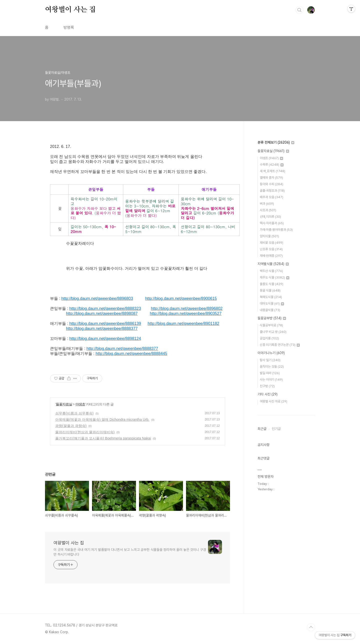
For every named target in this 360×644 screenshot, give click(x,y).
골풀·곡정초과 (272, 191)
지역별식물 (273, 264)
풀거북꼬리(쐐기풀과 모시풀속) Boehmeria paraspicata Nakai (103, 438)
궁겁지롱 (269, 338)
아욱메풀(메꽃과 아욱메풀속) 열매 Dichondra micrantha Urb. (102, 419)
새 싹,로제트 (272, 171)
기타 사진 (267, 394)
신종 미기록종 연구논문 (280, 345)
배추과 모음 (271, 197)
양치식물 (269, 236)
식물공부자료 (271, 325)
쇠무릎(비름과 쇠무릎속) (74, 413)
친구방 (267, 386)
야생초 (80, 404)
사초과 (268, 210)
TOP (311, 627)
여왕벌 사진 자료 (273, 401)
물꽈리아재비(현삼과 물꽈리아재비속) (85, 432)
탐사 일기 (270, 360)
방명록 (69, 27)
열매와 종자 (271, 178)
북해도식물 (271, 297)
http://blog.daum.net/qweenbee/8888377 (102, 329)
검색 (299, 10)
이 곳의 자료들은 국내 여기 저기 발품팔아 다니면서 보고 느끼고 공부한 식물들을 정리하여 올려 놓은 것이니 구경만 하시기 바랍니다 (130, 552)
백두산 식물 (271, 271)
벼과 (267, 204)
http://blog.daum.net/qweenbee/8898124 (105, 339)
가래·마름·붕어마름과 (276, 230)
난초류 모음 (271, 249)
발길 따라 (270, 373)
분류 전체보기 (276, 142)
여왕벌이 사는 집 (70, 10)
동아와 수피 (271, 184)
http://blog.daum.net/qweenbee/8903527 (185, 313)
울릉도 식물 (271, 284)
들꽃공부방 (272, 318)
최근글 (262, 429)
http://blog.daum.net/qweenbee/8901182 (183, 324)
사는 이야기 (271, 380)
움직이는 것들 (272, 367)
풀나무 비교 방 (273, 332)
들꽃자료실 (64, 404)
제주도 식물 (274, 277)
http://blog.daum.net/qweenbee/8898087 (102, 313)
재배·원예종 (271, 256)
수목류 (272, 165)
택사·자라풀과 (272, 223)
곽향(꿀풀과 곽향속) (71, 426)
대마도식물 (272, 303)
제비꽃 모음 (271, 243)
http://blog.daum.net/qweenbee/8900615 (181, 298)
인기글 (276, 429)
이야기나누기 (271, 353)
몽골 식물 (270, 290)
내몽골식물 (270, 310)
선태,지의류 (270, 217)
